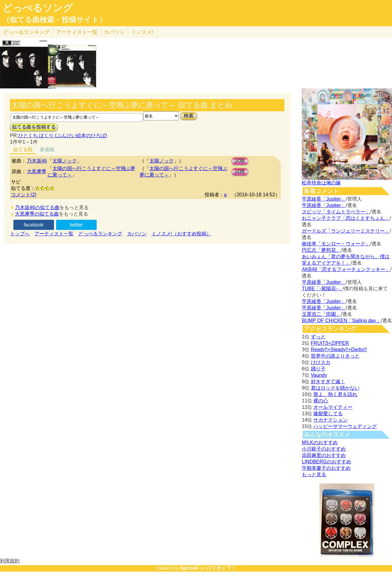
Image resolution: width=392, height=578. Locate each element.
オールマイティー (333, 407)
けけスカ (321, 362)
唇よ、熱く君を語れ (335, 394)
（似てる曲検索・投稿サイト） (54, 20)
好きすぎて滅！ (328, 382)
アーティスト (77, 32)
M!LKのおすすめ (320, 442)
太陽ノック (65, 161)
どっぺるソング (38, 8)
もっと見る (314, 475)
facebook (34, 225)
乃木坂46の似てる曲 (37, 207)
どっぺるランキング (100, 234)
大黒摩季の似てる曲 (37, 214)
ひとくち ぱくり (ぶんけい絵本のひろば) (63, 136)
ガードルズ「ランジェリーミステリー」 (346, 231)
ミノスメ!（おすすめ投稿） (181, 234)
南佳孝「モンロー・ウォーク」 (336, 244)
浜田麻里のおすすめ (324, 455)
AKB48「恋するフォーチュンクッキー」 (346, 269)
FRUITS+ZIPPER (330, 343)
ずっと (318, 337)
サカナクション (330, 420)
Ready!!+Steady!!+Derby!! (339, 350)
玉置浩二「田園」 (321, 314)
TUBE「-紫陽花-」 (322, 289)
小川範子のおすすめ (324, 449)
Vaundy (319, 375)
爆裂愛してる (328, 414)
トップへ (20, 234)
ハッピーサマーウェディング (345, 426)
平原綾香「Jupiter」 (324, 199)
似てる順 (23, 150)
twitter (76, 225)
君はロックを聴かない (335, 388)
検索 (189, 116)
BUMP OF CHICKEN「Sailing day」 (341, 321)
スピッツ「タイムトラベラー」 (336, 212)
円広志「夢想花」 (321, 250)
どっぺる (26, 32)
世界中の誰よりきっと (335, 356)
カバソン (114, 32)
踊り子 (318, 369)
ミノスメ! (142, 32)
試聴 (240, 161)
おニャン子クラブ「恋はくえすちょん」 (346, 218)
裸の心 (321, 401)
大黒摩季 (37, 171)
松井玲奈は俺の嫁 (321, 183)
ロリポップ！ (221, 568)
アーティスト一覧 (54, 234)
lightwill (189, 568)
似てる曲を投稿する (34, 127)
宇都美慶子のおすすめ (326, 468)
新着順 (47, 150)
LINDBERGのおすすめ (326, 462)
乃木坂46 (37, 161)
